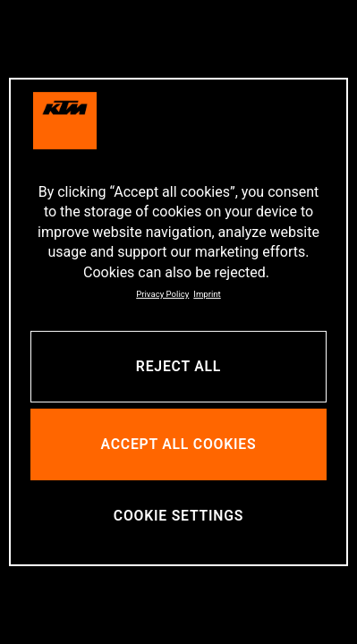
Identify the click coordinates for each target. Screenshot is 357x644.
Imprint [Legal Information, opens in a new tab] (207, 294)
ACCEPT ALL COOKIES (179, 444)
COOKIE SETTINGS (178, 516)
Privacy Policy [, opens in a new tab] (162, 294)
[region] (178, 322)
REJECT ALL (178, 366)
